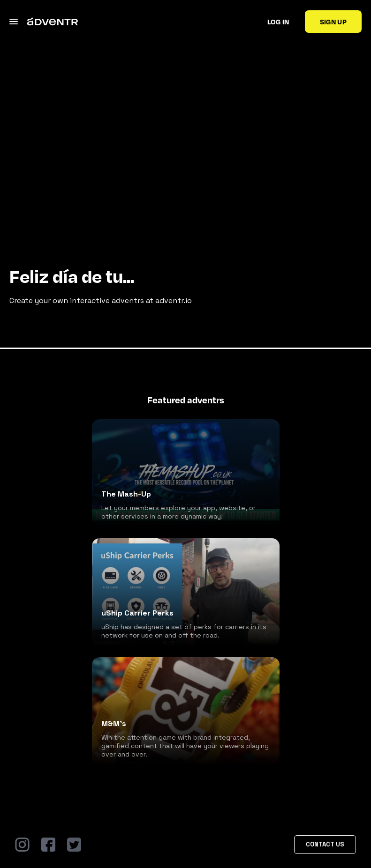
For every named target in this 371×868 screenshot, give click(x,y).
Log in (278, 22)
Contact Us (325, 844)
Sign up (333, 22)
